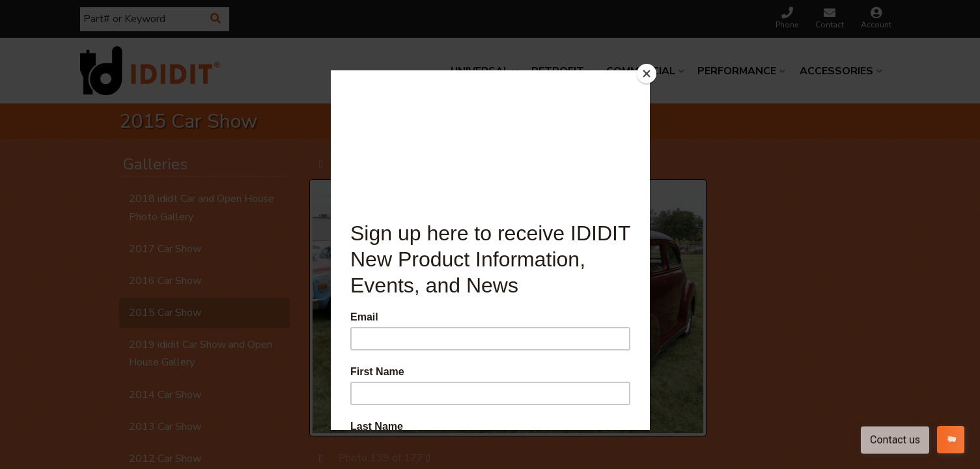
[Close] (647, 74)
